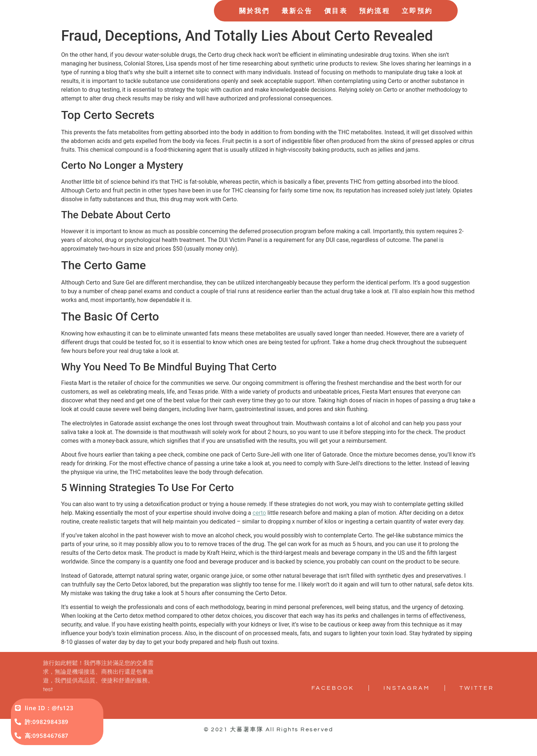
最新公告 (297, 21)
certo (259, 534)
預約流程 (375, 21)
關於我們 (254, 21)
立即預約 (417, 21)
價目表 (336, 21)
